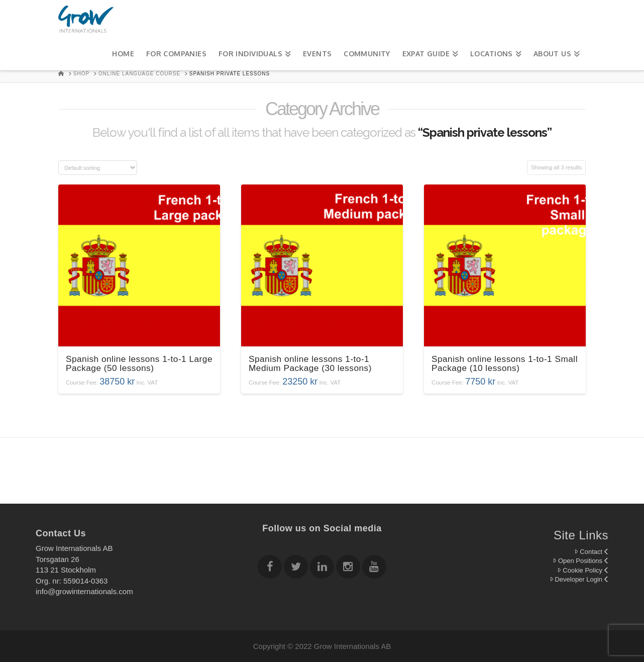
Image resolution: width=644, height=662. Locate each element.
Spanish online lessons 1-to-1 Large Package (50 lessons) (139, 363)
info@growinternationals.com (84, 591)
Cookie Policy (583, 570)
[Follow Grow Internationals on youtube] (374, 568)
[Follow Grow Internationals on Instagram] (348, 568)
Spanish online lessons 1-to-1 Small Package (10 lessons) (505, 363)
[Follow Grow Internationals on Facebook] (270, 568)
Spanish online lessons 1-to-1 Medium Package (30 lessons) (310, 363)
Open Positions (580, 561)
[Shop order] (98, 168)
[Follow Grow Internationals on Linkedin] (322, 568)
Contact (591, 552)
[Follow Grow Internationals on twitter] (296, 568)
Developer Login (579, 579)
